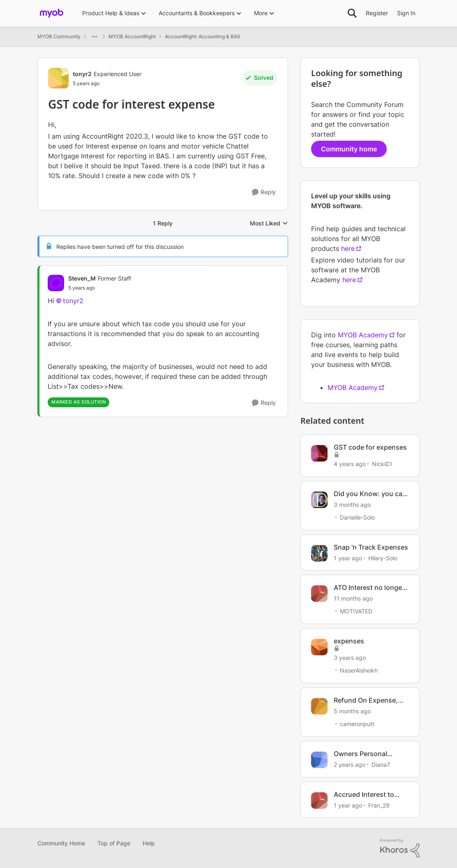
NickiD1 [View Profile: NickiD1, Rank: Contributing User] (382, 464)
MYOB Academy (363, 335)
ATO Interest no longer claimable (369, 588)
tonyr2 (73, 301)
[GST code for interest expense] (100, 288)
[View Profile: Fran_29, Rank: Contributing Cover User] (319, 801)
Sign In (406, 13)
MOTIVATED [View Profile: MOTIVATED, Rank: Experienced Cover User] (356, 611)
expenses (349, 641)
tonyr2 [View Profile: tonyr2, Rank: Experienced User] (82, 74)
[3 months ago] (352, 505)
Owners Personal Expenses (360, 754)
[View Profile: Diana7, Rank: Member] (319, 760)
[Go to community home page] (52, 13)
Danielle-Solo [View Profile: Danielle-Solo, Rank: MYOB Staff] (357, 517)
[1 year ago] (348, 558)
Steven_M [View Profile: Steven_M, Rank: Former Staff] (82, 278)
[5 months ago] (352, 711)
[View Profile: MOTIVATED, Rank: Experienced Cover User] (319, 594)
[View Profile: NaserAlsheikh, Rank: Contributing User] (319, 647)
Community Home (61, 843)
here (348, 248)
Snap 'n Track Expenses (371, 547)
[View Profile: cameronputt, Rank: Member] (319, 706)
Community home (349, 149)
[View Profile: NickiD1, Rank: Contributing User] (319, 453)
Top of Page (114, 843)
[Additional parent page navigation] (95, 37)
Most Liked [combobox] (269, 224)
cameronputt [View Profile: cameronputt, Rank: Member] (357, 724)
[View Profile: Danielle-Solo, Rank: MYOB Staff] (319, 500)
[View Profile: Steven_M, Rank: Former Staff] (56, 283)
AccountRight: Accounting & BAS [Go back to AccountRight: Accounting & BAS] (203, 36)
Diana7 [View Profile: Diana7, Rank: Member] (381, 765)
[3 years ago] (350, 658)
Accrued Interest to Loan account (364, 795)
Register (377, 13)
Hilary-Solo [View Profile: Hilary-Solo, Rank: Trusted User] (383, 558)
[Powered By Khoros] (400, 848)
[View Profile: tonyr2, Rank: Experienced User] (58, 78)
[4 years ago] (350, 464)
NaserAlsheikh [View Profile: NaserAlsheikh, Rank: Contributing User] (359, 670)
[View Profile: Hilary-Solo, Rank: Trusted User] (319, 553)
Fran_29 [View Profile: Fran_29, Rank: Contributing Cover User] (379, 805)
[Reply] (264, 192)
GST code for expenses (370, 447)
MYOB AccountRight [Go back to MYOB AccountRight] (132, 36)
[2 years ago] (350, 765)
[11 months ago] (353, 598)
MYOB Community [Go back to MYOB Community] (59, 36)
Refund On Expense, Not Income (366, 700)
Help (149, 843)
